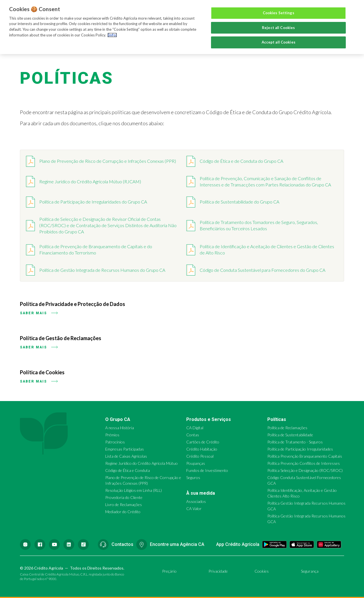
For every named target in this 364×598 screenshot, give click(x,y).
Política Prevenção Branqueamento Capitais (305, 456)
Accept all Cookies (279, 42)
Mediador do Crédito (123, 512)
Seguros (193, 477)
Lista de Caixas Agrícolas (126, 456)
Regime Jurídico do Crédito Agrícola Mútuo (141, 463)
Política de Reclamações (287, 428)
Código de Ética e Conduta (128, 470)
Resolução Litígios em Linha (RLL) (134, 490)
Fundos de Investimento (207, 470)
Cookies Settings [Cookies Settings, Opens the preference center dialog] (279, 13)
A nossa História (120, 428)
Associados (196, 501)
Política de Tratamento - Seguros (295, 442)
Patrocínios (115, 442)
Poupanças (196, 463)
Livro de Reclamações (124, 505)
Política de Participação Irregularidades (300, 449)
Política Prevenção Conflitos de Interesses (304, 463)
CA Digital (195, 428)
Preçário (169, 571)
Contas (193, 435)
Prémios (112, 435)
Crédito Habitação (202, 449)
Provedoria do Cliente (124, 497)
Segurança (310, 571)
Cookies (262, 571)
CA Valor (194, 508)
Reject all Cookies (278, 28)
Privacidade (218, 571)
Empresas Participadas (125, 449)
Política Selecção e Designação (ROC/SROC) (305, 470)
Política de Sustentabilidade (290, 435)
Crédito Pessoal (200, 456)
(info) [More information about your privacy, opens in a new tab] (112, 35)
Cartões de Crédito (203, 442)
